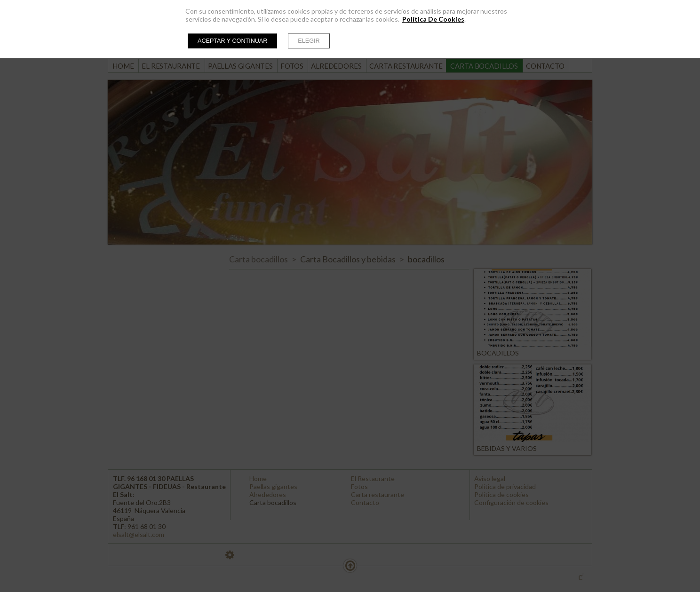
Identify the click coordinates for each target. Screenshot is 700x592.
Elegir (309, 41)
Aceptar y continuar (232, 41)
